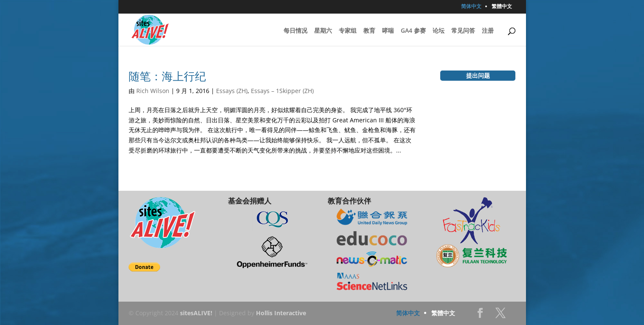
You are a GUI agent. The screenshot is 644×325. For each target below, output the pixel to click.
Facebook (480, 315)
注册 (488, 31)
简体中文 (471, 7)
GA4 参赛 (413, 31)
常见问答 (463, 31)
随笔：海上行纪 (167, 76)
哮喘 (388, 31)
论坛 (439, 31)
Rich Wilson (153, 91)
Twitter (501, 315)
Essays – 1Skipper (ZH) (282, 91)
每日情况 (295, 31)
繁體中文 (502, 7)
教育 (369, 31)
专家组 (348, 31)
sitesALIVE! (196, 313)
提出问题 (478, 75)
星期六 (323, 31)
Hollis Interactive (281, 313)
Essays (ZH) (232, 91)
